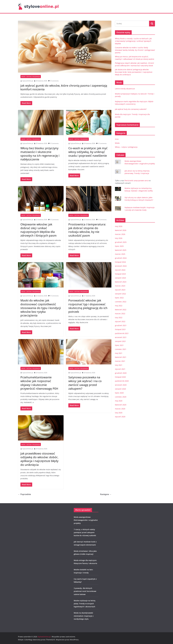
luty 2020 (119, 413)
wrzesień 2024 (121, 266)
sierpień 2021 (120, 341)
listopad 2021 (120, 329)
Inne (117, 139)
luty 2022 (119, 317)
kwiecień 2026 (121, 230)
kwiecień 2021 (121, 357)
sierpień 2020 (120, 389)
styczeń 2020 (120, 417)
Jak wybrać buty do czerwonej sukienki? (131, 109)
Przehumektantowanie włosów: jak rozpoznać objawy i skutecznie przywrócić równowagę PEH (39, 383)
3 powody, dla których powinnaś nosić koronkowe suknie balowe (85, 591)
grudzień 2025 (121, 242)
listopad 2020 (120, 377)
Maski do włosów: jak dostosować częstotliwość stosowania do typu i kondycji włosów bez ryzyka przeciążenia (41, 308)
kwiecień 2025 (121, 250)
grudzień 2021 (121, 325)
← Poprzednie (24, 494)
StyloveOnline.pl (28, 81)
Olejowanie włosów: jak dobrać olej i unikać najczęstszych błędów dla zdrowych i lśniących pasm (39, 230)
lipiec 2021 (119, 345)
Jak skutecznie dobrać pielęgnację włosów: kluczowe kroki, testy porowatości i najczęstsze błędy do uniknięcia (134, 72)
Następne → (106, 494)
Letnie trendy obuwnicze (125, 89)
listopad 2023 (120, 274)
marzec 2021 (120, 361)
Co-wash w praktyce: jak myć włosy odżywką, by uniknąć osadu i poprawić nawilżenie (88, 152)
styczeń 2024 (120, 270)
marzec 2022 (120, 314)
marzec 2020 (120, 409)
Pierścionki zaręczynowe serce (137, 181)
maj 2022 (119, 306)
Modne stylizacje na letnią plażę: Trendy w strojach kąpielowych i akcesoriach (85, 604)
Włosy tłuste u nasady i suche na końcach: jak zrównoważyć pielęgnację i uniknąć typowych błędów (133, 41)
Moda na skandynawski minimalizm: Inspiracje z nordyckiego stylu (84, 616)
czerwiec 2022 (121, 302)
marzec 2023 (120, 286)
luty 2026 (119, 238)
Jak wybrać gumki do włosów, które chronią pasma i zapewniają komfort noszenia (64, 87)
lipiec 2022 (119, 298)
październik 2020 (122, 381)
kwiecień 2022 (121, 310)
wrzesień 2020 (121, 385)
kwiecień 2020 (121, 405)
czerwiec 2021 (121, 349)
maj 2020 (119, 401)
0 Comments (53, 81)
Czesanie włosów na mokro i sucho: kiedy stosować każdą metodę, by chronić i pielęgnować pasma (135, 50)
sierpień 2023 (120, 278)
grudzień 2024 (121, 258)
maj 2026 (119, 226)
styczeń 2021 (120, 369)
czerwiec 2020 (121, 397)
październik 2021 (122, 333)
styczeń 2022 (120, 321)
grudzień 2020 (121, 373)
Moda (117, 143)
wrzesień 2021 (121, 337)
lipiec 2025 (119, 246)
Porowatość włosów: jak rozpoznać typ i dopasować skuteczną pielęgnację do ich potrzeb (88, 306)
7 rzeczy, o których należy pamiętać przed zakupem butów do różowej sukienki (85, 532)
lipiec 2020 (119, 393)
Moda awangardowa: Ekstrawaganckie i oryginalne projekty (86, 520)
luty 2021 (119, 365)
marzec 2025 (120, 254)
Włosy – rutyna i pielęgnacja (31, 77)
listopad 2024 (120, 262)
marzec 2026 (120, 234)
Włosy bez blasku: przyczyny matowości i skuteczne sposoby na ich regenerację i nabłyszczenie (40, 154)
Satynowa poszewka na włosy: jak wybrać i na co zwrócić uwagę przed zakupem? (85, 383)
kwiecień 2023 (121, 282)
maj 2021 (119, 353)
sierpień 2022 (120, 294)
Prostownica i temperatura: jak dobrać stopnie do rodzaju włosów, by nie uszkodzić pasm (87, 230)
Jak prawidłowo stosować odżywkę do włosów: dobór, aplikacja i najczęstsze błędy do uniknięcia (39, 459)
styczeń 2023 (120, 290)
